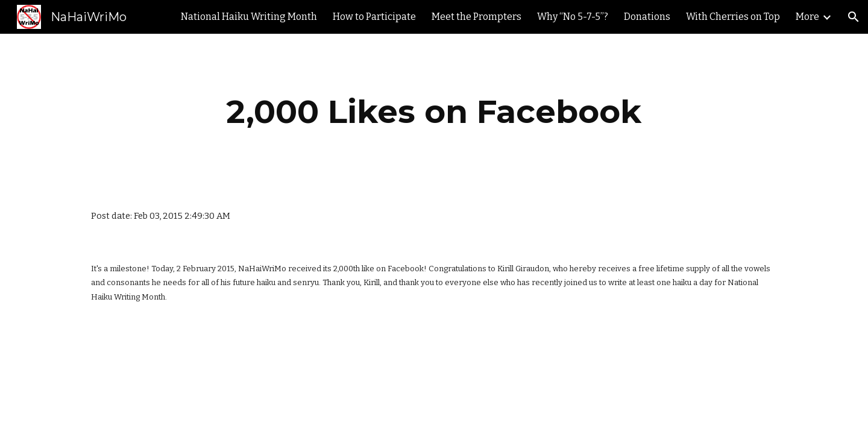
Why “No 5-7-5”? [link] (573, 17)
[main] (434, 112)
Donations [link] (647, 17)
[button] (854, 17)
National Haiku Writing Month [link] (249, 17)
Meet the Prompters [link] (476, 17)
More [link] (807, 17)
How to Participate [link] (374, 17)
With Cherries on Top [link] (733, 17)
